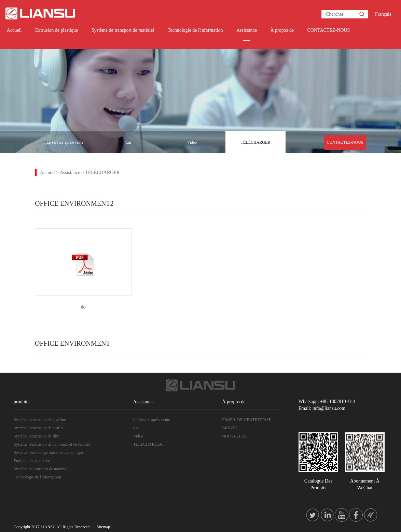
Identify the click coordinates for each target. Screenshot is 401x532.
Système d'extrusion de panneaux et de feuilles (52, 444)
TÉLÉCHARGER (256, 142)
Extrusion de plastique (57, 30)
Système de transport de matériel (123, 30)
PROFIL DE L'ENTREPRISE (247, 420)
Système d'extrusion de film (37, 436)
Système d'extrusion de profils (38, 428)
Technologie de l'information (195, 30)
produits (22, 402)
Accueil (14, 30)
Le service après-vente (65, 142)
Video (192, 142)
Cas (128, 142)
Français (383, 14)
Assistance (247, 30)
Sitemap (103, 527)
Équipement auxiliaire (32, 461)
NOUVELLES (234, 436)
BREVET (230, 428)
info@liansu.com (329, 408)
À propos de (282, 30)
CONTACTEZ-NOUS (328, 30)
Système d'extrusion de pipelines (40, 420)
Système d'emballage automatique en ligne (49, 452)
